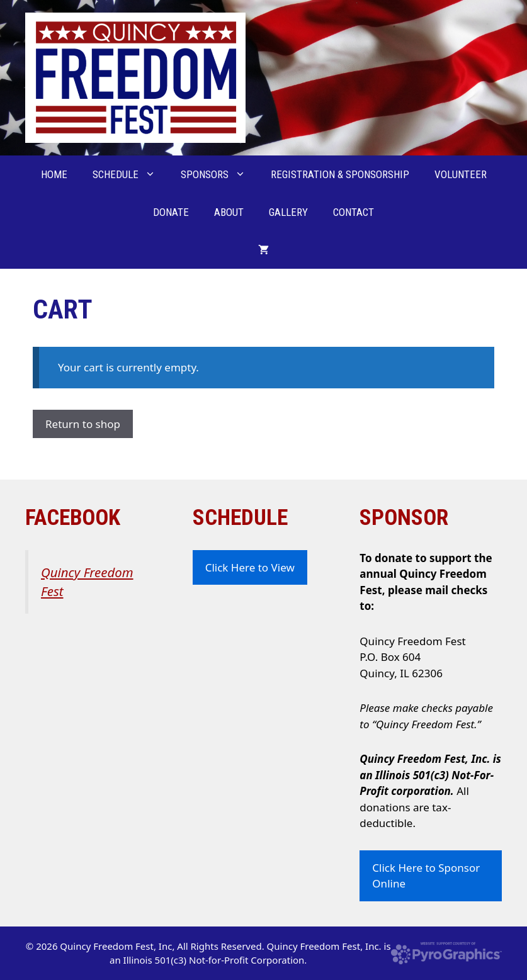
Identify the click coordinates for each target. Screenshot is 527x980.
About (229, 212)
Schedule (130, 174)
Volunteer (461, 174)
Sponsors (219, 174)
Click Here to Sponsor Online (426, 876)
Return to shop (83, 424)
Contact (354, 212)
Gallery (288, 212)
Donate (171, 212)
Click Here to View (250, 567)
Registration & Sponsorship (340, 174)
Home (54, 174)
